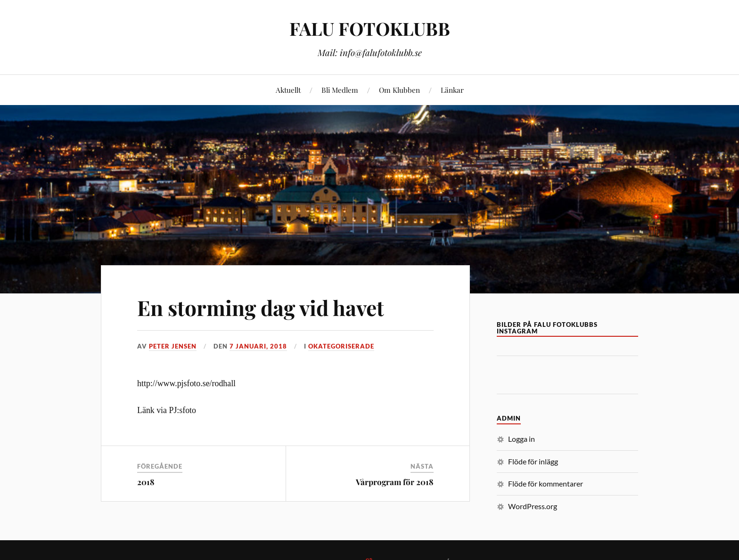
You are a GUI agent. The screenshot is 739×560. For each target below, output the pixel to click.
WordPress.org (533, 506)
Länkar (452, 90)
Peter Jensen (173, 346)
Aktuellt (288, 90)
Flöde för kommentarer (546, 483)
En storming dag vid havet (261, 307)
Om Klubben (399, 90)
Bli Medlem (340, 90)
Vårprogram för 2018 (395, 482)
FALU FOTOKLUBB (370, 28)
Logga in (521, 439)
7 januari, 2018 (258, 346)
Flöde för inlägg (533, 461)
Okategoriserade (341, 346)
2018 (146, 482)
